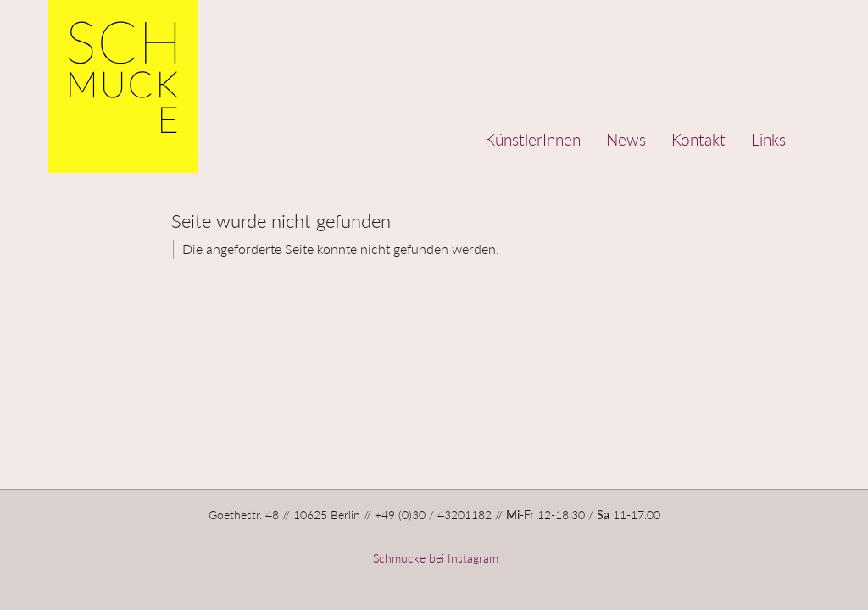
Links (768, 139)
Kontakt (698, 139)
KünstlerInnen (533, 139)
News (626, 139)
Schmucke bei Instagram (434, 558)
